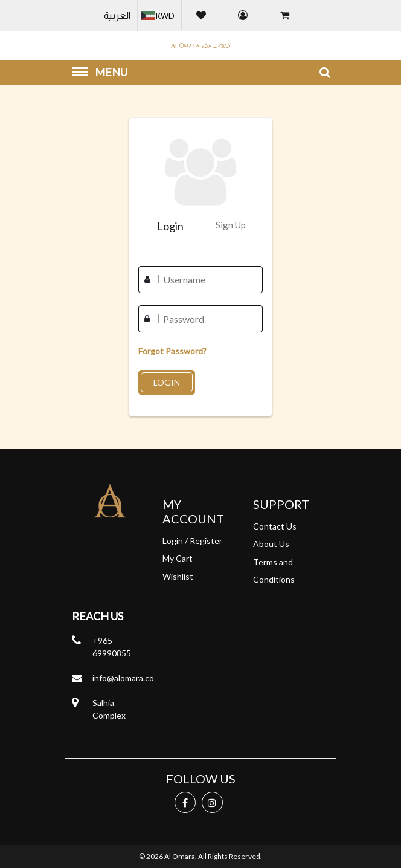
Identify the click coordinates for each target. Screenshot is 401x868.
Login (170, 226)
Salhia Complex (109, 709)
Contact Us (275, 526)
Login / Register (192, 541)
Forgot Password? (172, 351)
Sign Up (231, 225)
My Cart (178, 558)
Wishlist (178, 576)
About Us (271, 544)
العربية (117, 15)
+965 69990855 (112, 647)
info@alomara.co (123, 678)
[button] (159, 16)
